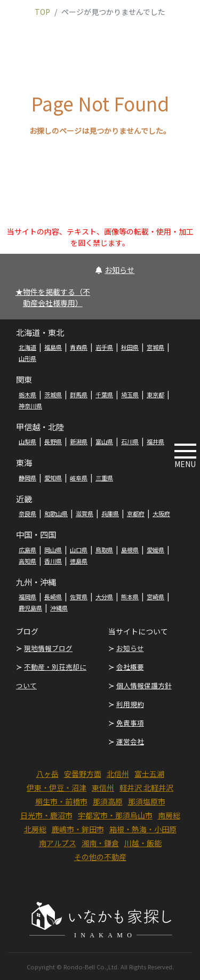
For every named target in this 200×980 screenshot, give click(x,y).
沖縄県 (59, 608)
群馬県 (79, 395)
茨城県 (53, 395)
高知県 (27, 561)
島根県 (130, 550)
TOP (42, 12)
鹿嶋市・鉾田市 (78, 829)
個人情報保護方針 (144, 685)
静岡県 (27, 478)
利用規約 (130, 704)
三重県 (104, 478)
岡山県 (53, 550)
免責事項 (130, 723)
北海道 (27, 347)
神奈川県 (30, 406)
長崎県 (53, 597)
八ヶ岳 (47, 774)
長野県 (53, 441)
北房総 (35, 829)
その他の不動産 (100, 857)
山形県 (27, 358)
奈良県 (27, 513)
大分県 (104, 597)
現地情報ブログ (48, 648)
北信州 (118, 774)
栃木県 (27, 395)
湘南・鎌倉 (100, 843)
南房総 (169, 815)
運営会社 (130, 741)
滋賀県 (85, 513)
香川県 (53, 561)
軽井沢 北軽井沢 (146, 788)
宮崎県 (155, 597)
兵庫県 (110, 513)
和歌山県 (56, 513)
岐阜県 (79, 478)
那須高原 (108, 801)
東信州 (103, 788)
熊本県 (130, 597)
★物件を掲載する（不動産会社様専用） (53, 297)
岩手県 (104, 347)
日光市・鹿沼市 (46, 815)
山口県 (79, 550)
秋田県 (130, 347)
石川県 (130, 441)
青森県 (79, 347)
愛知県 (53, 478)
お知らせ (115, 270)
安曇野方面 (83, 774)
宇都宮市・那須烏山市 (115, 815)
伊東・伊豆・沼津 (57, 788)
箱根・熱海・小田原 (143, 829)
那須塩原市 (147, 801)
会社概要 (130, 667)
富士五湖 (149, 774)
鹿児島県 (30, 608)
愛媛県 (155, 550)
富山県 (104, 441)
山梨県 (27, 441)
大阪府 (161, 513)
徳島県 (79, 561)
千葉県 (104, 395)
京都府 (136, 513)
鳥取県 (104, 550)
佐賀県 (79, 597)
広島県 (27, 550)
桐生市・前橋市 (61, 801)
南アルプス (58, 843)
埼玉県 (130, 395)
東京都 (155, 395)
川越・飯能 (143, 843)
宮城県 (155, 347)
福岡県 (27, 597)
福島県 (53, 347)
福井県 (155, 441)
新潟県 (79, 441)
